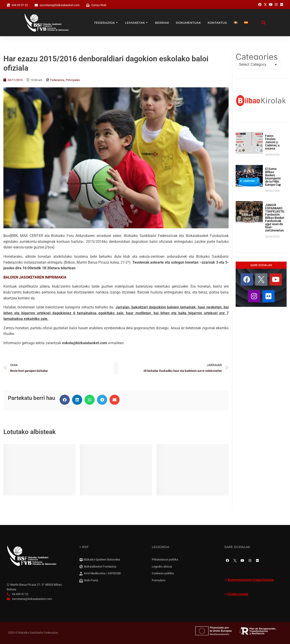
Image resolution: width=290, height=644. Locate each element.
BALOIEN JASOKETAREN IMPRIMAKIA (35, 277)
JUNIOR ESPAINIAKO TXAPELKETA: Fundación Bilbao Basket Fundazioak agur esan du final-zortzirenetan (275, 218)
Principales (73, 80)
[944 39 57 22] (8, 5)
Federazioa (57, 80)
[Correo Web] (88, 5)
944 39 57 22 (20, 5)
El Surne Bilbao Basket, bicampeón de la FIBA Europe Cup (273, 177)
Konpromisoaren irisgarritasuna (251, 580)
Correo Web (99, 5)
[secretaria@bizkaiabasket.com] (36, 5)
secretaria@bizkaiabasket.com (60, 5)
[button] (65, 400)
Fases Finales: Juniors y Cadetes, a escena (272, 142)
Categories (257, 57)
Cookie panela (238, 594)
